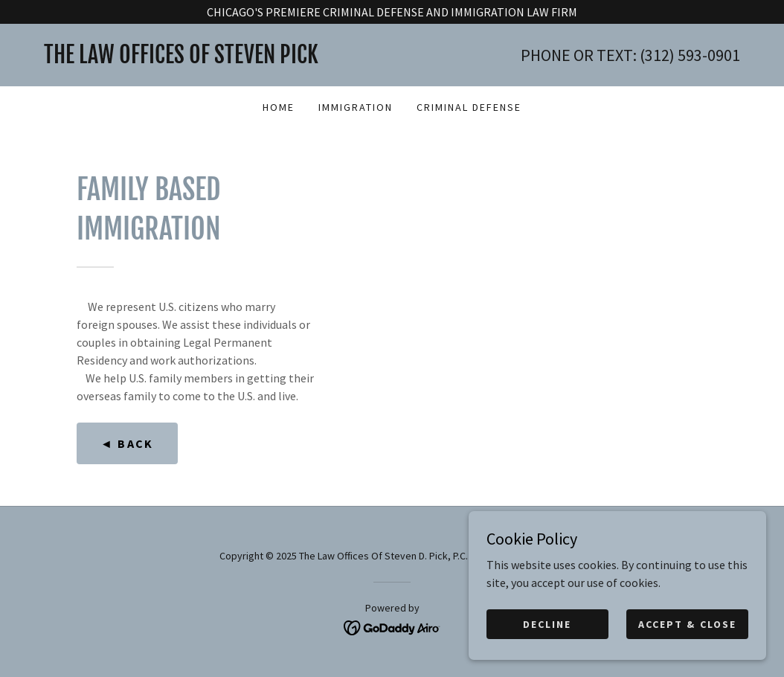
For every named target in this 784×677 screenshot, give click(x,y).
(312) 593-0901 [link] (690, 55)
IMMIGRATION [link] (356, 107)
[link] (218, 59)
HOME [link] (279, 107)
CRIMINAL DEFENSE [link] (469, 107)
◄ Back (127, 443)
